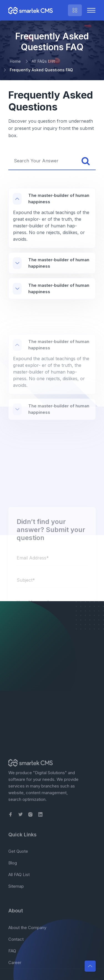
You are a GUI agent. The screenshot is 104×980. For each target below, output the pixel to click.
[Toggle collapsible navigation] (91, 10)
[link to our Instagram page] (31, 962)
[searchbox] (42, 161)
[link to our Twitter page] (21, 962)
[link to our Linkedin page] (40, 962)
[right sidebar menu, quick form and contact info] (75, 10)
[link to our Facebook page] (11, 962)
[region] (52, 234)
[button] (90, 966)
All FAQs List (43, 61)
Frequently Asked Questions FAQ (41, 70)
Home (15, 61)
